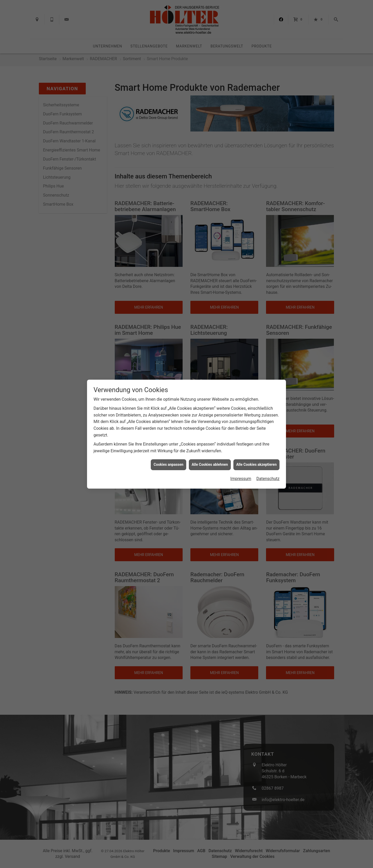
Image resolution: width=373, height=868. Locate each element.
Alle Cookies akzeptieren (256, 464)
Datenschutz (268, 479)
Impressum (241, 479)
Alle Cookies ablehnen (210, 464)
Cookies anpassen (168, 464)
